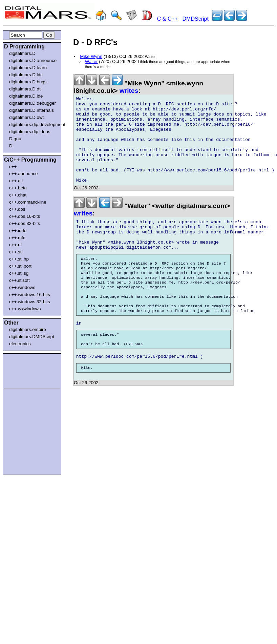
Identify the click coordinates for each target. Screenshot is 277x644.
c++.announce (24, 174)
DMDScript (196, 19)
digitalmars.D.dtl (25, 89)
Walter (91, 61)
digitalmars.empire (28, 329)
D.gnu (15, 139)
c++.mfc (17, 238)
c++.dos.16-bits (25, 216)
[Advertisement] (24, 370)
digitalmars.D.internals (31, 110)
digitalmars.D (22, 53)
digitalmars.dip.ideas (30, 132)
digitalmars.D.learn (28, 68)
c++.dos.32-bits (25, 223)
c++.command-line (28, 202)
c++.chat (18, 195)
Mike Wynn (91, 56)
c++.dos (17, 209)
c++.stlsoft (19, 280)
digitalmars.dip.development (33, 124)
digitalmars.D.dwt (26, 117)
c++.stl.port (20, 266)
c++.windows (22, 287)
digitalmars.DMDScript (32, 337)
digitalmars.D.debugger (33, 103)
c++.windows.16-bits (30, 295)
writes (129, 91)
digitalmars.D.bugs (28, 82)
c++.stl (16, 252)
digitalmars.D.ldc (26, 75)
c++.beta (18, 188)
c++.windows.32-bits (30, 302)
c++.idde (18, 231)
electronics (20, 344)
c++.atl (16, 181)
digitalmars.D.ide (26, 96)
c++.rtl (15, 245)
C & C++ (167, 19)
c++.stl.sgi (19, 273)
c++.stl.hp (19, 259)
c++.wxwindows (25, 309)
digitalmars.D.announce (33, 60)
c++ (13, 167)
